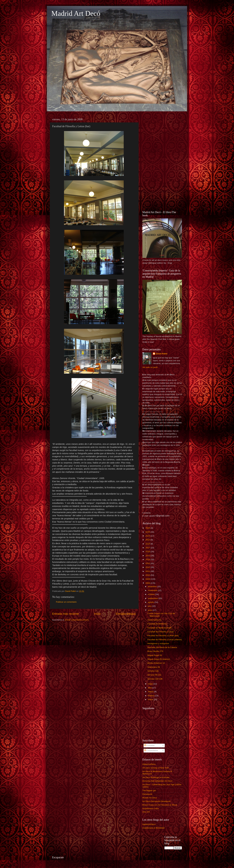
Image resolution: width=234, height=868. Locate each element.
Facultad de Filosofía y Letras (161, 632)
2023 (148, 540)
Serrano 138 (153, 671)
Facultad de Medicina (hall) (160, 628)
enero (151, 699)
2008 (148, 583)
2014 (148, 559)
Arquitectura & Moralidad (153, 828)
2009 (148, 579)
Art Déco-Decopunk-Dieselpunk (156, 801)
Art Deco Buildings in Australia (156, 777)
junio (150, 610)
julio (150, 606)
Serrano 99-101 (154, 675)
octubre (152, 594)
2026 (148, 528)
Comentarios (151, 750)
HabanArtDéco (149, 764)
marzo (151, 692)
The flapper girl (149, 791)
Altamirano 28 (154, 667)
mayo (151, 684)
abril (150, 688)
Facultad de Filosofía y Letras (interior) (165, 640)
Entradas (149, 745)
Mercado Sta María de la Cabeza (162, 647)
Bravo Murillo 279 (155, 651)
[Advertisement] (162, 161)
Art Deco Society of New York (156, 768)
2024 (148, 536)
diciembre (153, 587)
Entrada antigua (126, 614)
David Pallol (162, 354)
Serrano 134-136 (155, 679)
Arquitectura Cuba (151, 808)
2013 (148, 563)
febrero (151, 696)
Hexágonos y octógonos (158, 643)
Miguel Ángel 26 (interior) (159, 659)
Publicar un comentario (66, 602)
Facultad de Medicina (157, 624)
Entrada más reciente (66, 614)
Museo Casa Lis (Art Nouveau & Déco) (160, 805)
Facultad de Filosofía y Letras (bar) (163, 636)
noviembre (153, 590)
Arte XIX (146, 812)
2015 (148, 556)
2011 (148, 571)
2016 (148, 552)
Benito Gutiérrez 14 (156, 663)
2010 (148, 575)
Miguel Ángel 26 (155, 655)
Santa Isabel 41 (154, 620)
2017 (148, 548)
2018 (148, 544)
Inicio (97, 614)
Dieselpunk (147, 794)
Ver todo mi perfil (150, 367)
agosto (151, 602)
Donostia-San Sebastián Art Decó (157, 781)
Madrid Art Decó (76, 13)
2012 (148, 567)
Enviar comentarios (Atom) (77, 620)
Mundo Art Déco (150, 798)
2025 (148, 532)
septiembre (153, 598)
